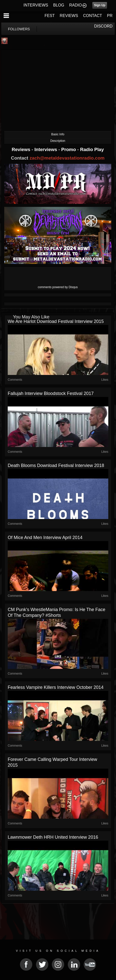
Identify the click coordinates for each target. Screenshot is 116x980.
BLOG (59, 5)
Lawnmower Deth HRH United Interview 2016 (53, 837)
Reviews (22, 149)
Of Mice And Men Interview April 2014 (45, 538)
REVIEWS (69, 16)
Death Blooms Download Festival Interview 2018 (56, 465)
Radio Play (92, 149)
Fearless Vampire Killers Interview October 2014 (56, 687)
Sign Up (100, 5)
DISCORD (103, 26)
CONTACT (93, 16)
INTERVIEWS (36, 5)
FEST (50, 16)
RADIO (76, 5)
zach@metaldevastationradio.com (67, 158)
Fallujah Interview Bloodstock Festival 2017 (51, 393)
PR (110, 16)
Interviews (46, 149)
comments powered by (58, 287)
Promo (69, 149)
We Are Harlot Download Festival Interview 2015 (56, 321)
